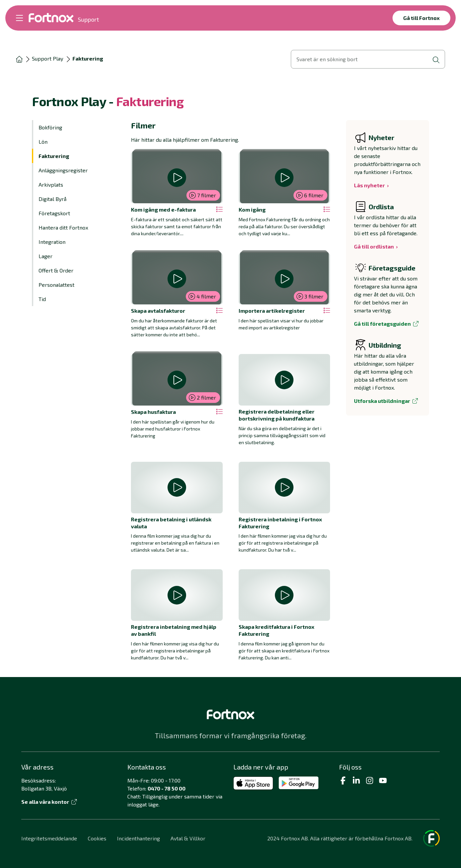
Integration (52, 242)
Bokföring (50, 127)
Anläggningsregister (63, 170)
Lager (46, 256)
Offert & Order (56, 270)
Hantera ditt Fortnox (63, 227)
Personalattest (57, 285)
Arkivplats (51, 184)
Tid (42, 299)
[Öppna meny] (19, 18)
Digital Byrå (53, 199)
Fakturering (54, 156)
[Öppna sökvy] (368, 59)
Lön (43, 142)
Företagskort (54, 213)
